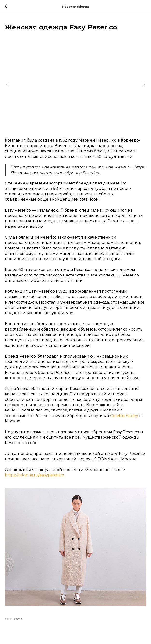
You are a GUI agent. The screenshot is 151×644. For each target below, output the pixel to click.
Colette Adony (124, 416)
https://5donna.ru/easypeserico (34, 475)
